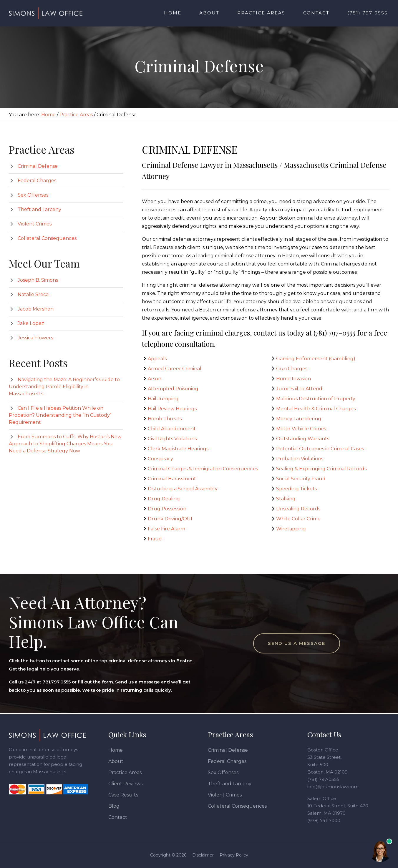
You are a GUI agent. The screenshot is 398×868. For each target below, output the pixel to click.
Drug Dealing (164, 499)
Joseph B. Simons (38, 280)
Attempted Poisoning (173, 389)
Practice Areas (125, 772)
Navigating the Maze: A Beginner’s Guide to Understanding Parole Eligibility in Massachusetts (64, 387)
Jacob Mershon (36, 309)
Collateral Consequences (47, 238)
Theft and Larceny (39, 209)
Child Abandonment (172, 429)
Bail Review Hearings (172, 409)
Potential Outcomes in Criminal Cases (320, 449)
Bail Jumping (163, 399)
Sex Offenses (33, 195)
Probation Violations (300, 459)
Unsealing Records (298, 509)
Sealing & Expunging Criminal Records (321, 469)
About (116, 761)
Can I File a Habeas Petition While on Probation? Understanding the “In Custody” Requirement (60, 415)
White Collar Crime (298, 519)
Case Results (123, 795)
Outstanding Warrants (303, 439)
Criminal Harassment (172, 479)
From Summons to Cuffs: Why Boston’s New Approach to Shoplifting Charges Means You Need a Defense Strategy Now (65, 444)
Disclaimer (203, 855)
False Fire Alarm (166, 529)
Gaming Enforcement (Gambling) (316, 359)
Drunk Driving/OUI (170, 519)
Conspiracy (160, 459)
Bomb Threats (165, 419)
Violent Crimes (35, 224)
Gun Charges (292, 369)
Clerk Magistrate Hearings (178, 449)
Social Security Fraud (301, 479)
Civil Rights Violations (172, 439)
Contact (118, 817)
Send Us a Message (297, 643)
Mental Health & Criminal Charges (316, 409)
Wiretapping (291, 529)
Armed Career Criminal (175, 369)
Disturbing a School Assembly (183, 489)
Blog (114, 806)
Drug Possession (167, 509)
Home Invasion (293, 379)
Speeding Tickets (296, 489)
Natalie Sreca (33, 294)
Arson (155, 379)
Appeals (157, 359)
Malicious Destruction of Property (316, 399)
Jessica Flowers (35, 338)
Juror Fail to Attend (299, 389)
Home (116, 750)
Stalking (286, 499)
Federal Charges (37, 181)
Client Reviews (125, 784)
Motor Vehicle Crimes (301, 429)
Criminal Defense (38, 166)
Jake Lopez (31, 323)
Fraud (155, 539)
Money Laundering (299, 419)
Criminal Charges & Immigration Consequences (203, 469)
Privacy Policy (234, 855)
